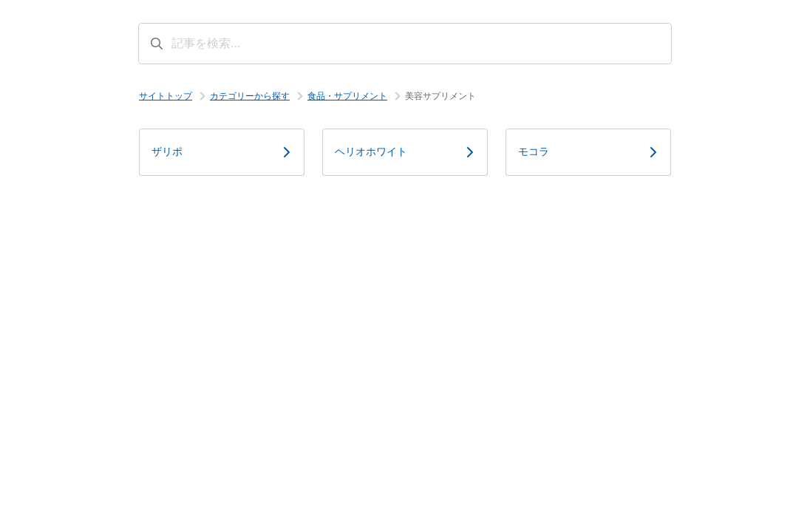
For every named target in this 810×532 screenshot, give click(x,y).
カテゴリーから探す (250, 96)
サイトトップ (166, 96)
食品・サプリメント (347, 96)
